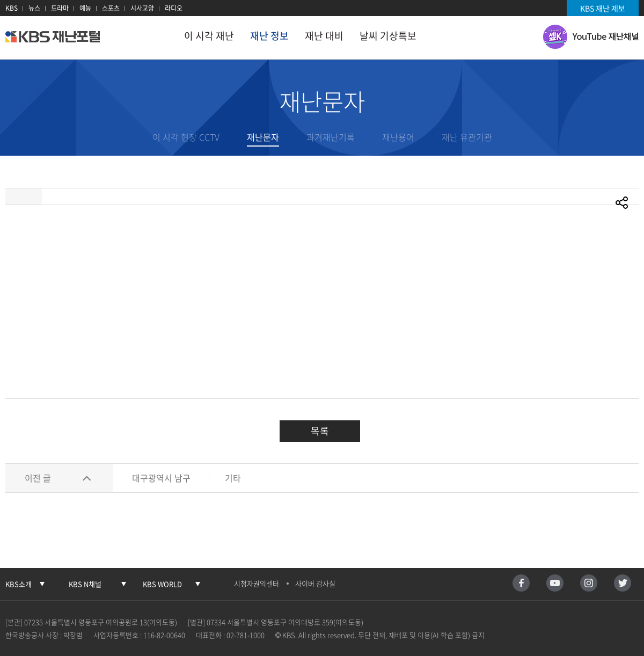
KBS (12, 8)
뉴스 (34, 8)
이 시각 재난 (209, 36)
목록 (320, 431)
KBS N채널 (85, 584)
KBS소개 (19, 584)
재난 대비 (324, 36)
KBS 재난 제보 (603, 8)
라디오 (174, 8)
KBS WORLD (162, 584)
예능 (85, 8)
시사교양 (142, 8)
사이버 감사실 (315, 583)
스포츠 (111, 8)
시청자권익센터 (257, 583)
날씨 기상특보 (388, 36)
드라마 (60, 8)
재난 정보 (269, 36)
